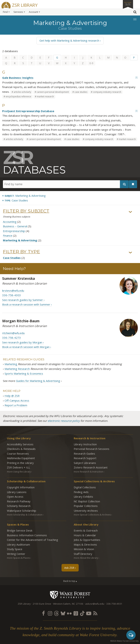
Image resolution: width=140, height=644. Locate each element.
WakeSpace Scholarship (22, 511)
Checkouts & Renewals (21, 449)
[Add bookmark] (136, 78)
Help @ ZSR (12, 396)
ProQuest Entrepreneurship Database (28, 111)
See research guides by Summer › (23, 300)
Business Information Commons (27, 535)
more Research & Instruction (88, 472)
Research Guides (84, 454)
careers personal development (53, 92)
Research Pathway (19, 501)
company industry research (107, 92)
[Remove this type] (15, 200)
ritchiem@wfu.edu (13, 333)
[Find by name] (66, 184)
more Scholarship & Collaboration (25, 515)
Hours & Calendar (85, 535)
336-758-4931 (114, 604)
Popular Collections (86, 506)
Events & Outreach (86, 530)
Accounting (10, 222)
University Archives (86, 511)
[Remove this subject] (24, 196)
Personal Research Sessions (92, 449)
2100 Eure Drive (42, 604)
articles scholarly (22, 92)
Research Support (85, 458)
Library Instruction (85, 444)
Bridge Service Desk (20, 530)
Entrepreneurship (14, 231)
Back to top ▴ (70, 581)
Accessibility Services (20, 444)
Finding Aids (81, 492)
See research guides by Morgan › (23, 342)
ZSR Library (25, 5)
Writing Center (16, 554)
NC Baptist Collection (87, 501)
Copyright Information (21, 487)
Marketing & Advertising (20, 240)
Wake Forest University (70, 595)
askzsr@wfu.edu (95, 604)
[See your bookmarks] (133, 184)
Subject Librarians (85, 463)
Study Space (15, 549)
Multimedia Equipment (21, 458)
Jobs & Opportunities (87, 540)
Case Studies (12, 258)
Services (18, 12)
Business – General (15, 226)
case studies (81, 92)
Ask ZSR (69, 568)
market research (45, 97)
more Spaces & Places (18, 558)
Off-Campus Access (17, 400)
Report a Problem (16, 405)
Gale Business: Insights (18, 78)
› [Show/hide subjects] (130, 212)
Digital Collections (85, 487)
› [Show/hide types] (130, 252)
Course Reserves (18, 454)
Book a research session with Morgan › (27, 347)
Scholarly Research (19, 506)
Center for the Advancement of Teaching (32, 540)
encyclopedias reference (18, 97)
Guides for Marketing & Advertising (38, 381)
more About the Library (86, 558)
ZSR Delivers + (18, 467)
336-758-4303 (11, 295)
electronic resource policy (64, 421)
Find (5, 12)
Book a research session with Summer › (27, 304)
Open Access (15, 497)
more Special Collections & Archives (92, 515)
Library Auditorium (18, 544)
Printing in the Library (20, 463)
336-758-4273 (11, 338)
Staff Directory (83, 554)
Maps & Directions (85, 544)
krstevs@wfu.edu (13, 291)
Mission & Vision (84, 549)
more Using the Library (19, 472)
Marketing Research (17, 369)
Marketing (11, 364)
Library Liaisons (17, 492)
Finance (8, 236)
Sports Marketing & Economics (24, 373)
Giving (128, 3)
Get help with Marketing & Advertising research (69, 40)
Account (33, 12)
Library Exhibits (83, 497)
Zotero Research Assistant (91, 467)
